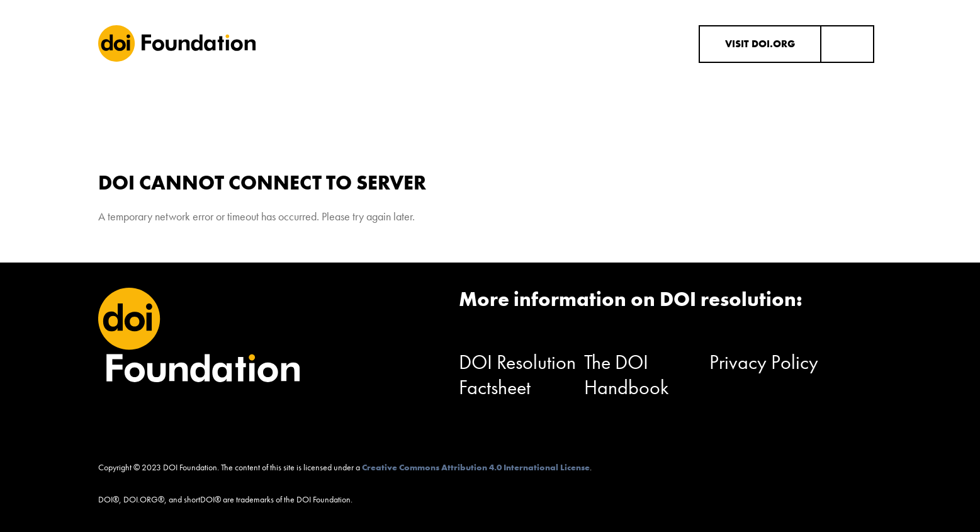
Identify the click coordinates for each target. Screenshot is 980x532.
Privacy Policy (764, 362)
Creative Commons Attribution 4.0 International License (476, 467)
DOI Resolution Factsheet (517, 375)
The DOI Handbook (627, 375)
